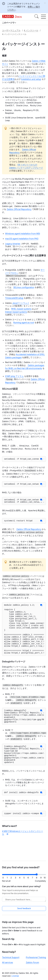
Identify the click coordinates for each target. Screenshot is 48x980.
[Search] (36, 17)
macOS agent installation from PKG (22, 239)
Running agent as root (24, 322)
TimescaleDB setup (14, 298)
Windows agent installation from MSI (23, 234)
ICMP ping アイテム (14, 376)
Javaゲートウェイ (21, 303)
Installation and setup (31, 79)
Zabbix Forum (32, 962)
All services (7, 962)
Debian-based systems (16, 312)
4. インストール (31, 30)
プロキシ (14, 273)
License (15, 976)
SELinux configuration (24, 287)
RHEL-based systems (21, 309)
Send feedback (24, 908)
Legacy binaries (13, 244)
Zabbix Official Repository (19, 209)
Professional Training (36, 957)
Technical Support (11, 957)
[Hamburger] (43, 17)
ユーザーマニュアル (11, 30)
